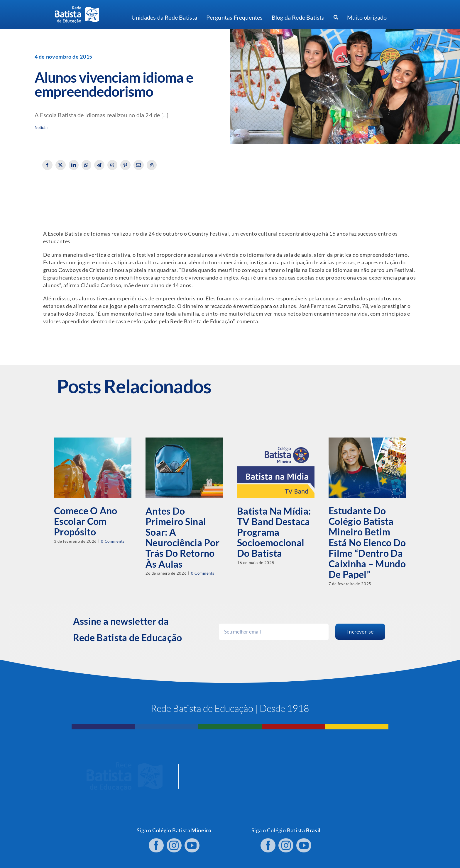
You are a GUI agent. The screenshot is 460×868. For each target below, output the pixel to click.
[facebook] (156, 841)
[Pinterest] (125, 165)
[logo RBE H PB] (77, 9)
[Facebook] (47, 165)
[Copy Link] (152, 165)
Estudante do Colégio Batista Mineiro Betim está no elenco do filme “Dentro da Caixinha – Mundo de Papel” (367, 542)
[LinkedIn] (74, 165)
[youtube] (192, 841)
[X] (61, 165)
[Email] (139, 165)
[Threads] (113, 165)
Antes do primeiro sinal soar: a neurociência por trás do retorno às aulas (182, 537)
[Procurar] (336, 18)
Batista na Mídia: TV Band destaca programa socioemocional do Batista (274, 532)
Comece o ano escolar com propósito (86, 521)
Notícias (42, 128)
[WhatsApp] (86, 165)
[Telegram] (99, 165)
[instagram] (174, 841)
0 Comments (113, 541)
